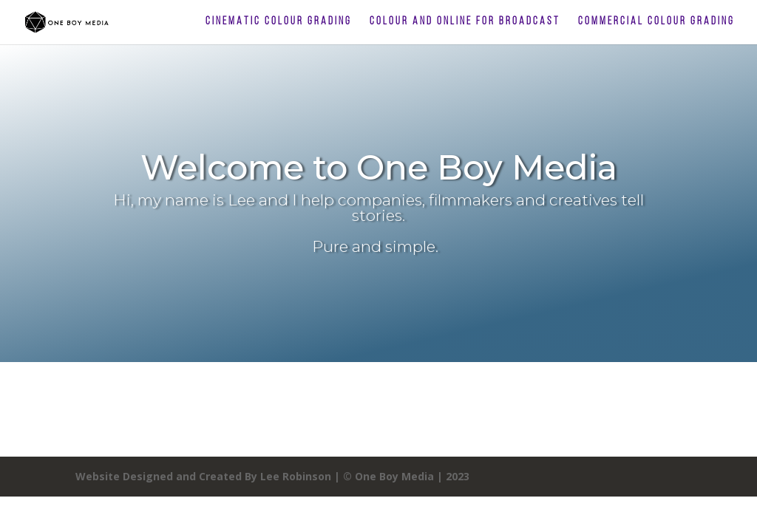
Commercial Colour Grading (656, 22)
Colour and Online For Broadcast (465, 22)
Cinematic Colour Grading (279, 22)
